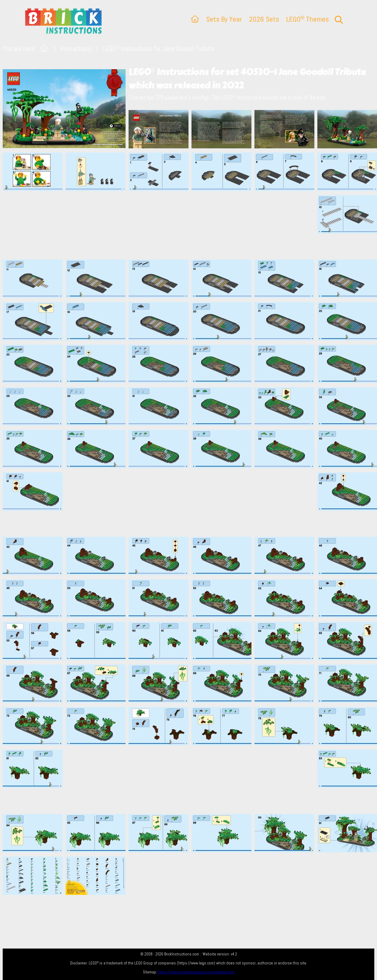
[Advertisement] (191, 225)
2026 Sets (264, 19)
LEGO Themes (307, 19)
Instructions (76, 49)
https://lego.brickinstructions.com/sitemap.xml (196, 972)
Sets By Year (224, 19)
